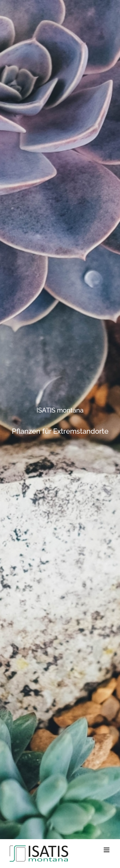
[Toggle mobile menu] (107, 850)
